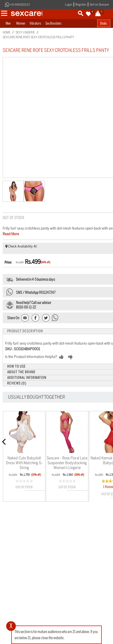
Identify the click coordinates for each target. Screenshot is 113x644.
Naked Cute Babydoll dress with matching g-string (24, 463)
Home (7, 32)
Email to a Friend (25, 318)
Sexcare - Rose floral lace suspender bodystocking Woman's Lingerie (67, 463)
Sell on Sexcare (99, 5)
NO (79, 357)
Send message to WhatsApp (55, 318)
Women (21, 23)
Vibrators (35, 23)
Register (81, 5)
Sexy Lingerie (25, 32)
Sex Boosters (53, 23)
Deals (103, 23)
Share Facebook (36, 318)
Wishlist (35, 496)
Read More (11, 234)
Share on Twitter (46, 318)
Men (8, 23)
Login (69, 5)
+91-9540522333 (20, 5)
